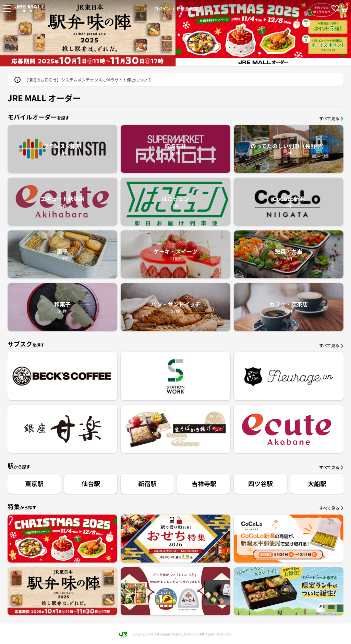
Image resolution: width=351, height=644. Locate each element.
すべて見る (331, 118)
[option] (263, 33)
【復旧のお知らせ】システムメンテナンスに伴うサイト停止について (88, 80)
